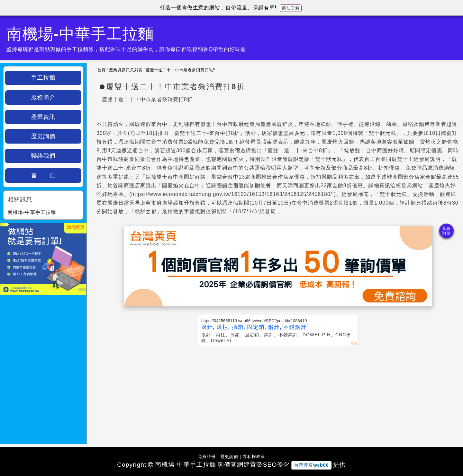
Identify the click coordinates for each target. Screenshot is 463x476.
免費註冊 (207, 457)
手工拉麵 (43, 78)
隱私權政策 (254, 457)
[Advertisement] (278, 395)
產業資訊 (43, 117)
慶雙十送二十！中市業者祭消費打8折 (181, 70)
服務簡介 (43, 97)
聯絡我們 (43, 156)
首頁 (102, 70)
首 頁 (43, 175)
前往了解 (291, 8)
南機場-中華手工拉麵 (32, 212)
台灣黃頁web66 (312, 465)
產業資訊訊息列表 (126, 70)
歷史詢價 (43, 136)
